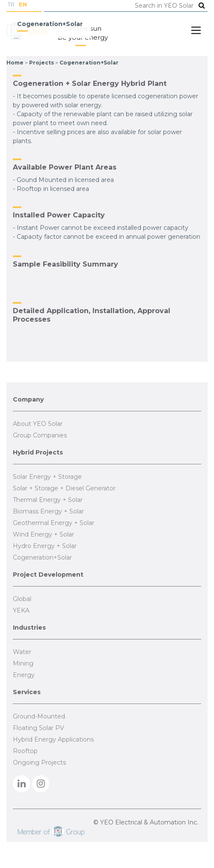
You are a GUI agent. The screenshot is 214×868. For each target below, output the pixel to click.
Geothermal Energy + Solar (53, 523)
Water (22, 652)
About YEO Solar (38, 424)
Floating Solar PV (39, 728)
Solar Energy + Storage (47, 477)
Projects (42, 63)
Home (15, 63)
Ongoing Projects (39, 762)
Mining (23, 663)
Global (22, 599)
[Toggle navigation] (196, 30)
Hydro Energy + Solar (45, 546)
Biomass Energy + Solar (48, 511)
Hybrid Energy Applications (53, 739)
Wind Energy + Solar (43, 534)
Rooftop (25, 751)
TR (11, 4)
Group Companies (40, 435)
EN (23, 4)
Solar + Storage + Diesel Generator (64, 488)
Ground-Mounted (39, 716)
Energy (24, 675)
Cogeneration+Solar (89, 63)
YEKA (21, 610)
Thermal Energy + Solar (48, 500)
